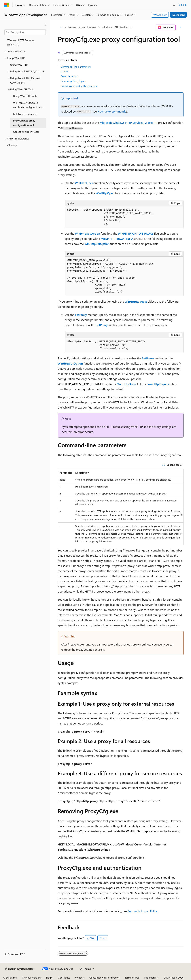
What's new (160, 15)
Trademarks (150, 978)
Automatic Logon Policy (142, 911)
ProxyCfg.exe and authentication (79, 86)
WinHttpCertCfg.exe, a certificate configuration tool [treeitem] (29, 105)
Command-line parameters (76, 67)
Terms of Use (132, 978)
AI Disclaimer (10, 978)
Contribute (64, 978)
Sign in (183, 5)
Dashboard (178, 15)
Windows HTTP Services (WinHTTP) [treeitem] (21, 43)
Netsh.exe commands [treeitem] (25, 114)
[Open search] (174, 5)
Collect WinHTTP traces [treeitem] (26, 132)
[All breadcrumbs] (61, 27)
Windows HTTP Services (115, 27)
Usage (64, 71)
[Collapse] (45, 25)
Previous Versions (32, 978)
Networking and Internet (82, 27)
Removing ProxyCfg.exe (74, 81)
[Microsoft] (7, 5)
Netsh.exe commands (112, 111)
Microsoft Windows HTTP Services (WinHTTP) (128, 123)
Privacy (78, 978)
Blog (48, 978)
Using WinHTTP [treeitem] (19, 65)
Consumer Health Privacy (104, 978)
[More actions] (180, 27)
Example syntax (69, 76)
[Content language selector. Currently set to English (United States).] (20, 969)
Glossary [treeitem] (12, 145)
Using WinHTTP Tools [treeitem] (25, 96)
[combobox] (25, 32)
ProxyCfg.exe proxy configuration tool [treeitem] (24, 123)
